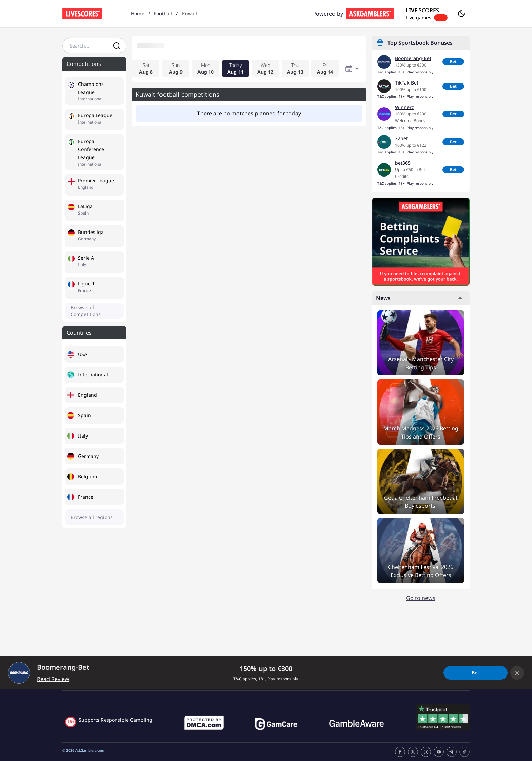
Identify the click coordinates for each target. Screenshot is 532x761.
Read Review (53, 679)
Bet (453, 62)
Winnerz (404, 107)
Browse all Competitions (86, 311)
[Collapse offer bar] (517, 673)
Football (163, 13)
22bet (401, 138)
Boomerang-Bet (413, 58)
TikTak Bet (407, 83)
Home (138, 13)
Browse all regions (92, 517)
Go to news (421, 598)
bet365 (403, 163)
